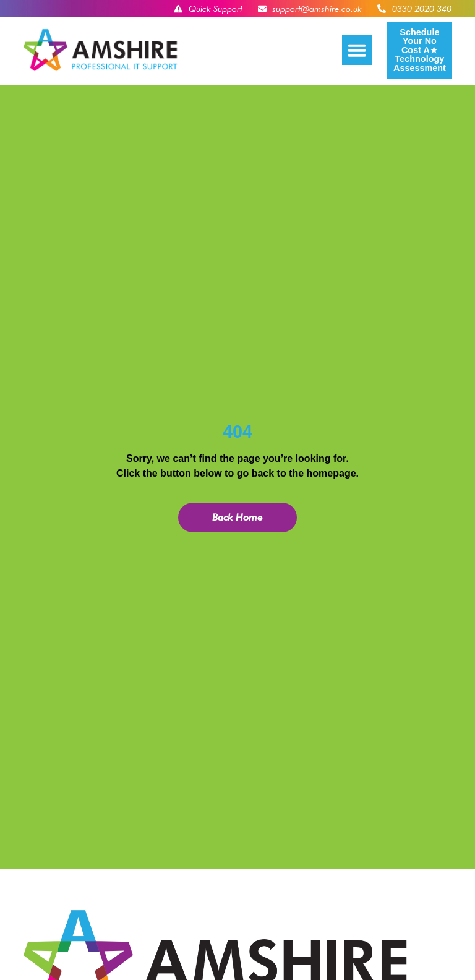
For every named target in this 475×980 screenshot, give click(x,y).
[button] (357, 50)
